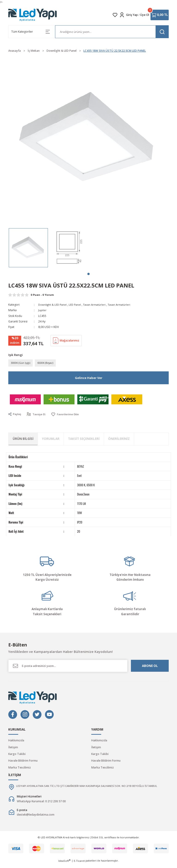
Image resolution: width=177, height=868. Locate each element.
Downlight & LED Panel (53, 305)
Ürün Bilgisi (23, 440)
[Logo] (33, 15)
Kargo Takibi (17, 755)
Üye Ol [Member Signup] (145, 15)
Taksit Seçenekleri (84, 440)
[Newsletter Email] (68, 667)
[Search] (112, 32)
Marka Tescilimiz (20, 768)
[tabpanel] (28, 248)
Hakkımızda (16, 741)
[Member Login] (122, 15)
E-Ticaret (79, 865)
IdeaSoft (64, 865)
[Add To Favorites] (67, 415)
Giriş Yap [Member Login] (132, 15)
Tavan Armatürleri (98, 305)
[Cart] (160, 15)
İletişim (13, 748)
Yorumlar (51, 440)
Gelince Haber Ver (89, 379)
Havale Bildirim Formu (23, 762)
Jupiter (43, 310)
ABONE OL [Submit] (150, 667)
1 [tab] (88, 274)
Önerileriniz (119, 440)
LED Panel (77, 305)
